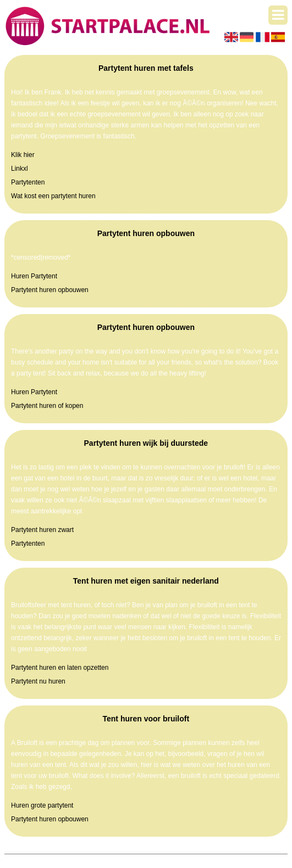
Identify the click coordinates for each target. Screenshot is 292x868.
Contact (250, 860)
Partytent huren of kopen (47, 406)
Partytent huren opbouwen (50, 290)
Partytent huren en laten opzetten (60, 668)
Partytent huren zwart (42, 530)
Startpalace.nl (90, 860)
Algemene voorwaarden (199, 860)
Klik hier (23, 155)
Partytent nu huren (38, 681)
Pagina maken (138, 860)
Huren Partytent (34, 276)
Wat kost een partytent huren (53, 196)
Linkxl (20, 169)
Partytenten (28, 182)
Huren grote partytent (42, 805)
